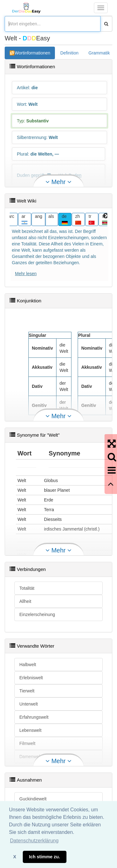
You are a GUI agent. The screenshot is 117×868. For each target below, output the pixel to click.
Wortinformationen (32, 53)
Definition (69, 53)
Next (106, 216)
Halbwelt (28, 665)
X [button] (15, 857)
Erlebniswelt (31, 678)
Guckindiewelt (33, 799)
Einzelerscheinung (37, 614)
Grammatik (99, 53)
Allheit (25, 601)
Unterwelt (29, 704)
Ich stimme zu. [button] (44, 857)
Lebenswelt (30, 730)
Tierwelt (27, 691)
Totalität (27, 588)
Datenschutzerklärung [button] (34, 841)
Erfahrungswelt (34, 717)
